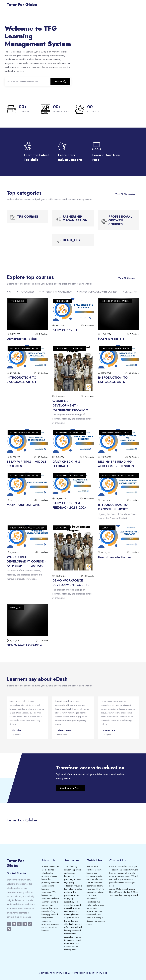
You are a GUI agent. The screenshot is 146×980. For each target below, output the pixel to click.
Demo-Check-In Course (114, 557)
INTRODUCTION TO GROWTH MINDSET (113, 507)
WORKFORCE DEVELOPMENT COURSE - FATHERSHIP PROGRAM (26, 561)
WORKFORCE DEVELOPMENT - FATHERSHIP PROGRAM (70, 405)
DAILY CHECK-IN (65, 330)
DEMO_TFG (131, 292)
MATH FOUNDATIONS (23, 505)
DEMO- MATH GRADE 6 (24, 645)
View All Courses (127, 278)
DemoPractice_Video (22, 339)
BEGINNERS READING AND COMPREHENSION (116, 464)
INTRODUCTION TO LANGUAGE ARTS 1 (22, 380)
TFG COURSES (27, 292)
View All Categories (125, 194)
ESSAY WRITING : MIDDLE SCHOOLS (27, 464)
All (10, 292)
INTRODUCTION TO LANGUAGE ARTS (113, 380)
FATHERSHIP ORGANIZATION (57, 292)
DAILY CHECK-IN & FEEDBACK (66, 464)
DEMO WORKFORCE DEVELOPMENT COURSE (71, 583)
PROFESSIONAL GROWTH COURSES (99, 292)
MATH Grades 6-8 (111, 339)
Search (60, 82)
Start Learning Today (70, 788)
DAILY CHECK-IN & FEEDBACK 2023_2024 (70, 505)
